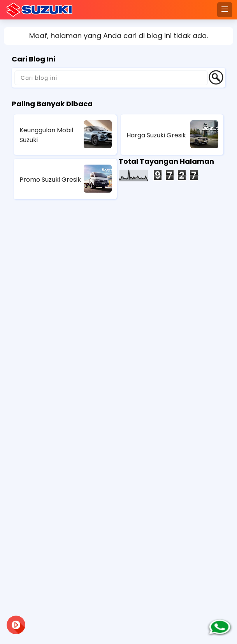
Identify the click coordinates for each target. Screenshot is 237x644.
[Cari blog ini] (111, 78)
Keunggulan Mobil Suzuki (46, 135)
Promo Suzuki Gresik (50, 180)
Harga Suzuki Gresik (156, 135)
